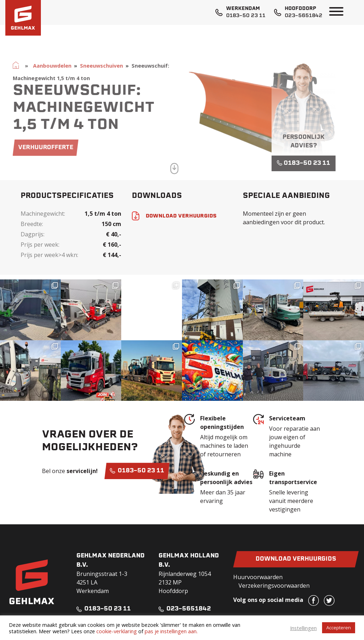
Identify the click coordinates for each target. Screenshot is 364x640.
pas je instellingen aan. (171, 631)
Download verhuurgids (296, 559)
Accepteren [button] (339, 628)
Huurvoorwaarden (258, 577)
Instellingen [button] (303, 628)
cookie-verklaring (117, 631)
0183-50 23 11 (246, 16)
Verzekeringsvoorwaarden (274, 586)
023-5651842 (304, 16)
